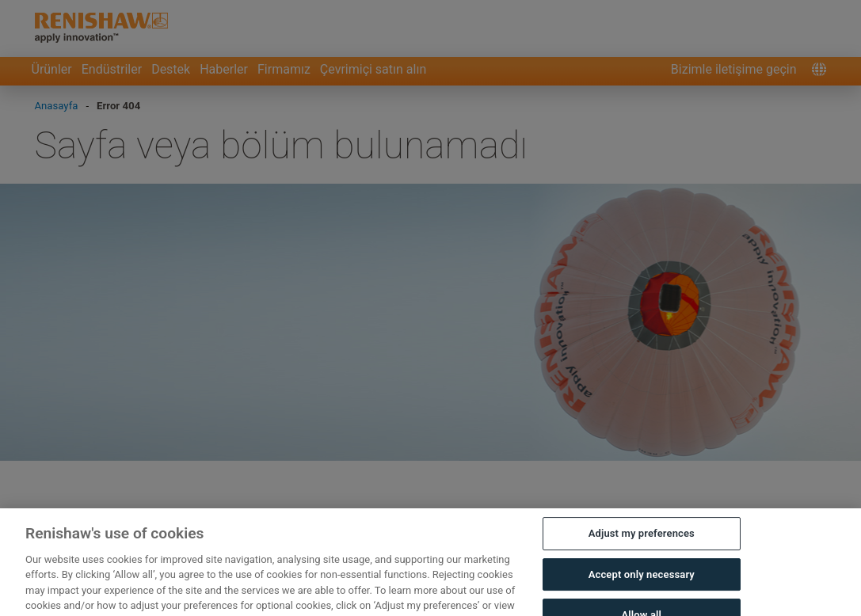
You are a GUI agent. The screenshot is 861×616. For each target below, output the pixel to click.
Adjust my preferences (642, 543)
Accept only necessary (642, 584)
